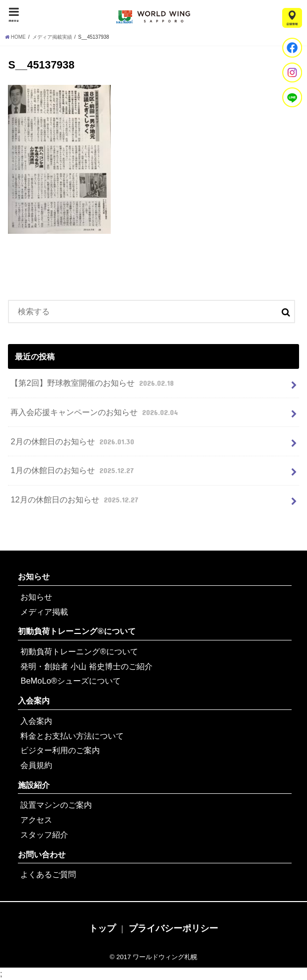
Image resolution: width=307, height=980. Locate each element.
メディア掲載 (44, 612)
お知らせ (34, 576)
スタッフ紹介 (44, 835)
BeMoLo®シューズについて (70, 681)
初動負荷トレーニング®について (77, 631)
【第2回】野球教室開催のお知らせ (93, 383)
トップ (102, 928)
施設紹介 (34, 785)
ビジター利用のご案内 (60, 750)
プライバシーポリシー (173, 928)
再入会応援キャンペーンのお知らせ (95, 412)
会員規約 (36, 765)
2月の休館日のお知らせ (73, 441)
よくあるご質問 (48, 874)
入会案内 (34, 700)
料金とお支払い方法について (72, 736)
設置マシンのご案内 (56, 805)
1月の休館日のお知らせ (73, 470)
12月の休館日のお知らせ (75, 499)
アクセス (36, 820)
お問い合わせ (42, 854)
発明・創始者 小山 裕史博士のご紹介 (86, 666)
